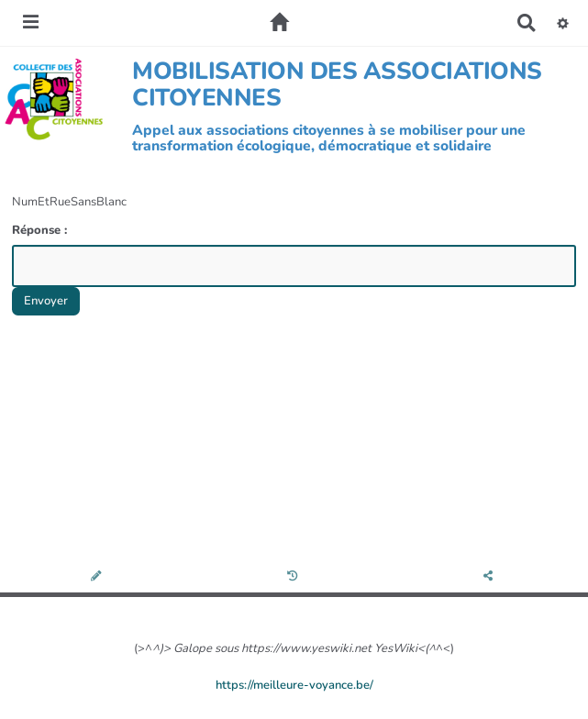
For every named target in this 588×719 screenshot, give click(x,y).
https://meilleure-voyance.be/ (294, 685)
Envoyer (46, 301)
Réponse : (41, 230)
